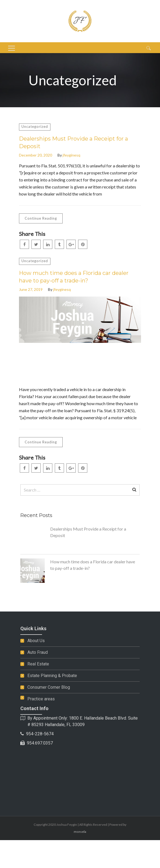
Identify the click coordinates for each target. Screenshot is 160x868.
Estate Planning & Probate (52, 676)
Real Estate (38, 664)
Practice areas (41, 699)
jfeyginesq (71, 155)
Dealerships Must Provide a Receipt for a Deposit (73, 142)
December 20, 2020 (36, 155)
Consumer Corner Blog (49, 687)
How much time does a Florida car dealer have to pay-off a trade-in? (74, 277)
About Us (36, 641)
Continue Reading (41, 218)
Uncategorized (35, 126)
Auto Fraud (38, 652)
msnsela (80, 832)
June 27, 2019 (31, 289)
